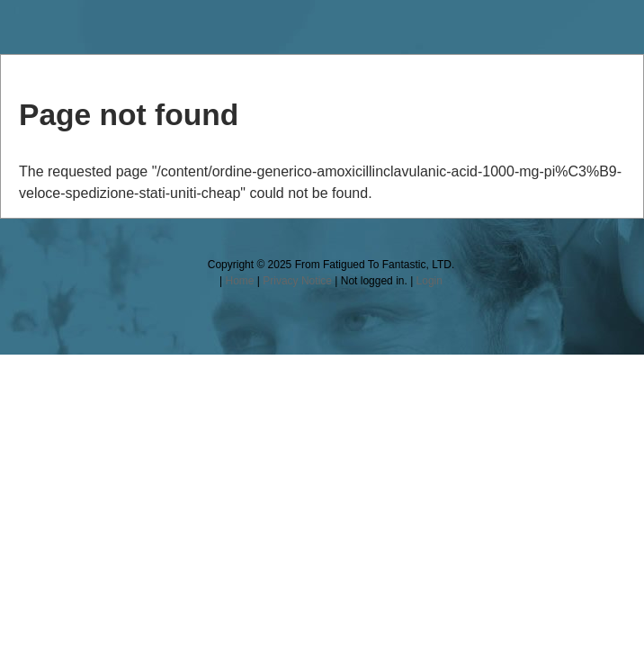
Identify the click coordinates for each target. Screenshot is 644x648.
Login (429, 281)
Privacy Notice (297, 281)
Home (239, 281)
